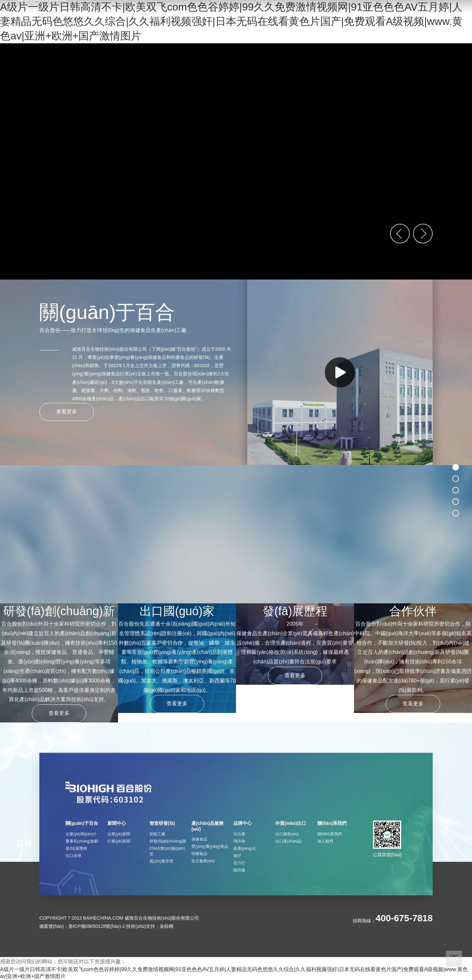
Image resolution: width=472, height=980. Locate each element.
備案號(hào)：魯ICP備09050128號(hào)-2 (82, 926)
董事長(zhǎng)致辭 (82, 841)
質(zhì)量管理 (161, 861)
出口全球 (73, 856)
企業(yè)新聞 (119, 834)
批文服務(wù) (203, 861)
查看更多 (67, 412)
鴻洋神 (239, 841)
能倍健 (239, 870)
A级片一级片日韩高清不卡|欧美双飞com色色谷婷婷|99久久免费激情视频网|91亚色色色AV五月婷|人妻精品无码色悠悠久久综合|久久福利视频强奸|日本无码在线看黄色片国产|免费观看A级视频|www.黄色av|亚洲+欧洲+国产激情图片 (231, 21)
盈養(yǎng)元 (245, 848)
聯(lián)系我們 (330, 834)
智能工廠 (157, 834)
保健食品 (199, 839)
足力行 (239, 863)
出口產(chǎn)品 (289, 841)
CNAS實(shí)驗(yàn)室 (167, 851)
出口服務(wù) (287, 834)
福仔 (237, 856)
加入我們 (325, 841)
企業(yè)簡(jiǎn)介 (81, 834)
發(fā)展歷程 (76, 848)
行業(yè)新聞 (119, 841)
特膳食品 (199, 854)
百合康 (239, 834)
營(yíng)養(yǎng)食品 (210, 846)
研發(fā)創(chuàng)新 (168, 841)
